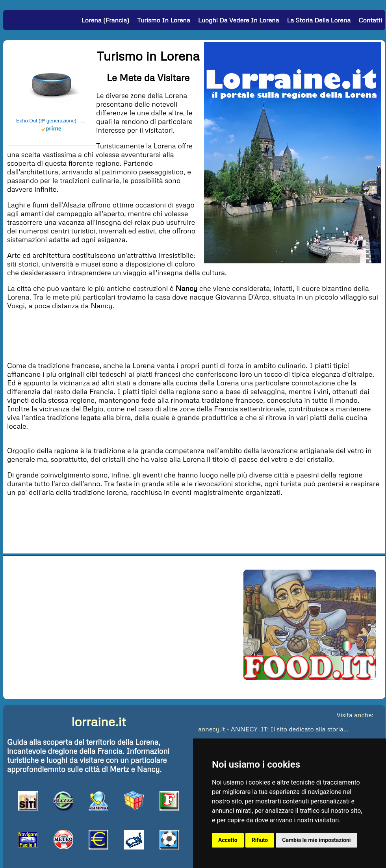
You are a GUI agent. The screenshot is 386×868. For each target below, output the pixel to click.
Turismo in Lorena (163, 20)
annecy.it (212, 729)
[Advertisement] (194, 335)
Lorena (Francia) (105, 20)
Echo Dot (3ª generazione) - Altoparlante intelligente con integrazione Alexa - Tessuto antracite (52, 121)
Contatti (370, 20)
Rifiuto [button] (260, 840)
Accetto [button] (228, 840)
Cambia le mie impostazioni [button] (316, 840)
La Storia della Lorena (319, 20)
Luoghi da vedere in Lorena (238, 20)
